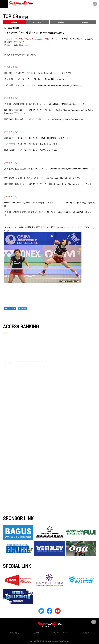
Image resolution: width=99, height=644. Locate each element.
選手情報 (61, 22)
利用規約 (86, 633)
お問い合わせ (15, 633)
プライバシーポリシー (61, 633)
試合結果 (14, 22)
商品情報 (85, 22)
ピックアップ (38, 22)
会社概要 (36, 633)
